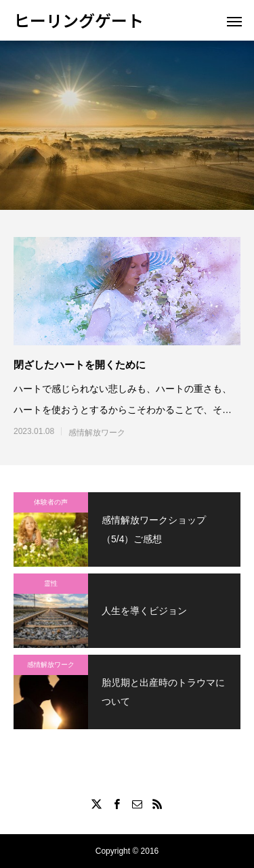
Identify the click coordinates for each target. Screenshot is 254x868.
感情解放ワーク (97, 433)
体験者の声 (51, 502)
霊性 (51, 583)
